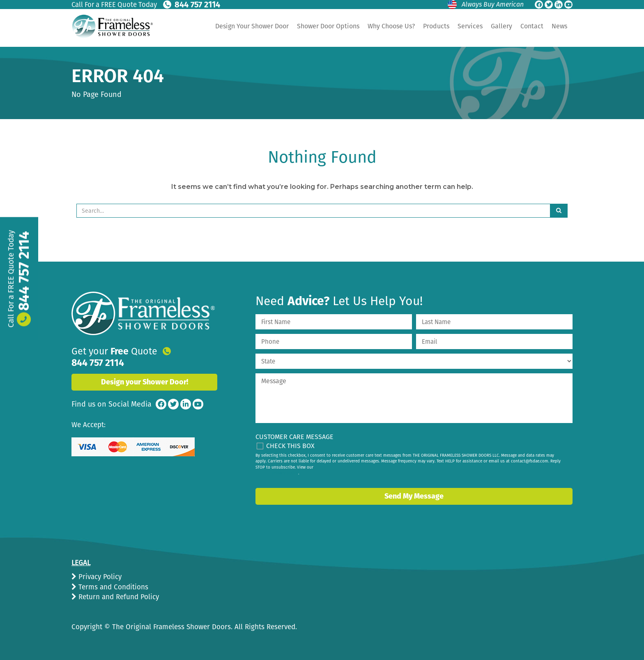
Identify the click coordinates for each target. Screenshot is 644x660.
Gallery (501, 26)
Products (436, 26)
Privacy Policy (99, 577)
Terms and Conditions (112, 587)
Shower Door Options (328, 26)
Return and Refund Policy (118, 597)
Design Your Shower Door (252, 26)
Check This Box (290, 446)
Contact (532, 26)
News (559, 26)
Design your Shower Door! (145, 372)
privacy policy (285, 473)
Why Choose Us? (391, 26)
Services (470, 26)
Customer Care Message (294, 437)
